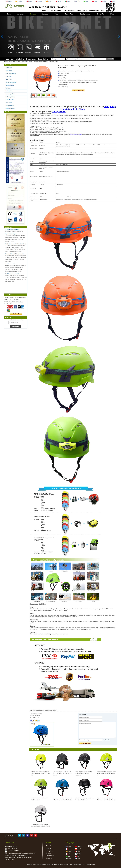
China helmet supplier (76, 134)
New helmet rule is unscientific (12, 274)
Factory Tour (69, 14)
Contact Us (100, 14)
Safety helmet (59, 112)
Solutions (45, 14)
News (112, 14)
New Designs (9, 71)
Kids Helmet (9, 76)
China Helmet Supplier (51, 710)
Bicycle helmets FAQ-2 (10, 234)
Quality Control (85, 14)
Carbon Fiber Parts (10, 100)
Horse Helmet (32, 59)
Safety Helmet (16, 62)
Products (33, 14)
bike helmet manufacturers (11, 264)
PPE (106, 106)
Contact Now (16, 314)
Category (10, 62)
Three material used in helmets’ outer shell (15, 254)
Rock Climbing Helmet (11, 82)
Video (57, 14)
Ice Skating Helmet (10, 94)
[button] (56, 56)
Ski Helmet (8, 88)
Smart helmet (9, 103)
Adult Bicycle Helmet (11, 74)
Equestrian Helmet (10, 85)
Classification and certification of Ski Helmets (15, 244)
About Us (21, 14)
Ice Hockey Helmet (10, 97)
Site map (48, 853)
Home (9, 14)
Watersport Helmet (10, 106)
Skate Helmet (9, 79)
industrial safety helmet (39, 710)
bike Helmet (20, 59)
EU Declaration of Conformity (12, 230)
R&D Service (9, 68)
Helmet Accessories (10, 109)
